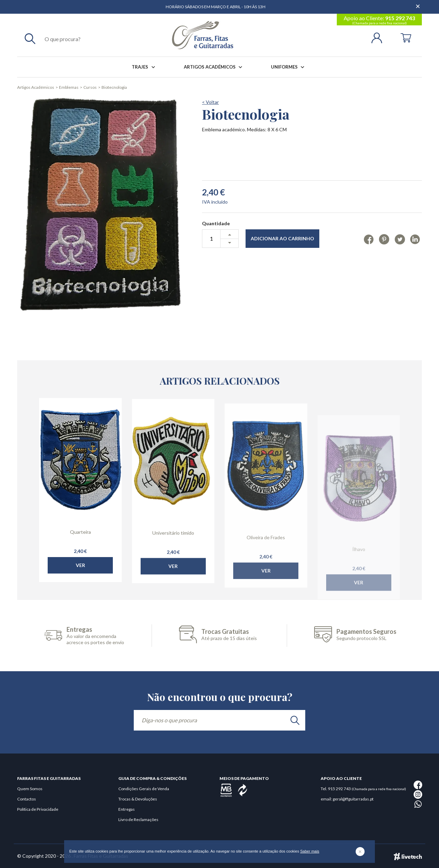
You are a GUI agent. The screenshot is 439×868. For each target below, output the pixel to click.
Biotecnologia (114, 87)
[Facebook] (369, 239)
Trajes (145, 67)
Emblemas (69, 87)
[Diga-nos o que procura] (219, 720)
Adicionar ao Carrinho (282, 238)
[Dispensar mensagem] (418, 3)
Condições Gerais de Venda (144, 789)
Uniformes (289, 67)
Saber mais (310, 851)
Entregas (127, 809)
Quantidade (216, 223)
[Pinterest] (384, 239)
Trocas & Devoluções (138, 799)
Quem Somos (30, 789)
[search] (295, 720)
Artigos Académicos (214, 67)
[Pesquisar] (30, 38)
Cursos (90, 87)
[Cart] (406, 37)
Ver (80, 577)
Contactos (27, 799)
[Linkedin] (415, 239)
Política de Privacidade (38, 809)
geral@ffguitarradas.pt (353, 799)
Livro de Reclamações (138, 819)
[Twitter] (400, 239)
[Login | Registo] (379, 37)
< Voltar (210, 102)
